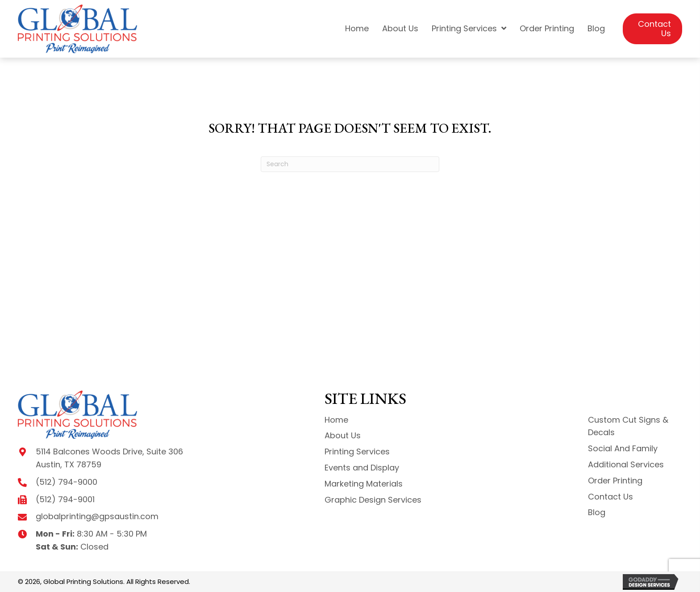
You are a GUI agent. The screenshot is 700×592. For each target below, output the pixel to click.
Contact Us (610, 497)
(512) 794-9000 (67, 482)
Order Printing (615, 481)
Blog (597, 512)
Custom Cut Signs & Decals (628, 426)
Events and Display (362, 468)
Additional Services (626, 464)
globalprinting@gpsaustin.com (97, 516)
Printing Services (357, 451)
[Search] (350, 164)
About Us (343, 435)
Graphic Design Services (373, 500)
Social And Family (623, 448)
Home (336, 420)
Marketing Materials (364, 484)
